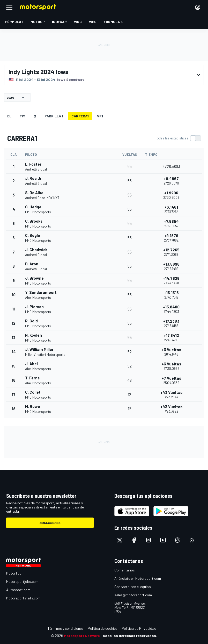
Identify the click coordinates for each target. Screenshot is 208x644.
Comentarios (125, 570)
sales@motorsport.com (133, 595)
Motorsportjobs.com (22, 581)
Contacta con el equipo (133, 587)
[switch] (178, 138)
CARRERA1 (80, 116)
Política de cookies (103, 628)
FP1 (23, 116)
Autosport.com (18, 590)
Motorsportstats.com (23, 598)
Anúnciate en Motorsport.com (138, 578)
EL (9, 116)
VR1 (100, 116)
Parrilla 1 (54, 116)
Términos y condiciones (66, 628)
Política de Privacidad (139, 628)
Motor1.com (15, 573)
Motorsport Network (82, 636)
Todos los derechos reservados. (129, 636)
